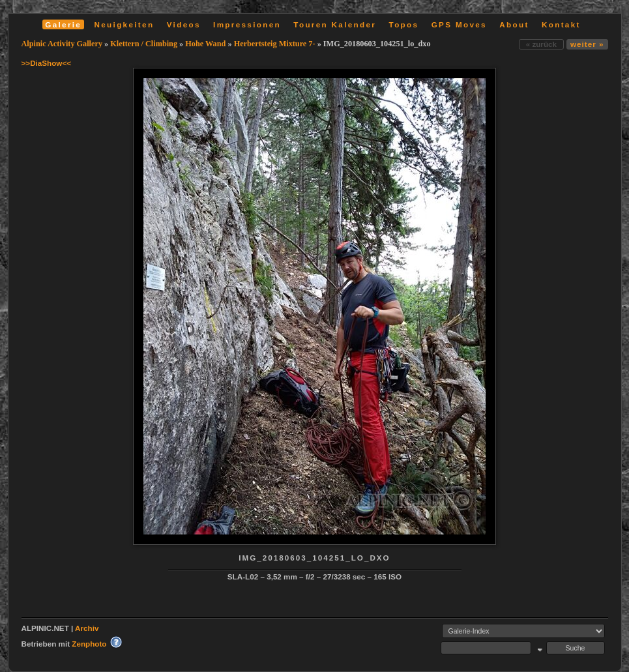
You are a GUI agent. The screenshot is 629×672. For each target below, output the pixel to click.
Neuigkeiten (124, 24)
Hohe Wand (205, 44)
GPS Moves (459, 24)
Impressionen (247, 24)
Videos (184, 24)
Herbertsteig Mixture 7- (275, 44)
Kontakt (561, 24)
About (514, 24)
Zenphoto (89, 644)
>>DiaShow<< (47, 63)
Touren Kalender (335, 24)
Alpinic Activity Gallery (62, 44)
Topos (404, 24)
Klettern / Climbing (144, 44)
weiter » (587, 44)
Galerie (63, 24)
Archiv (87, 628)
